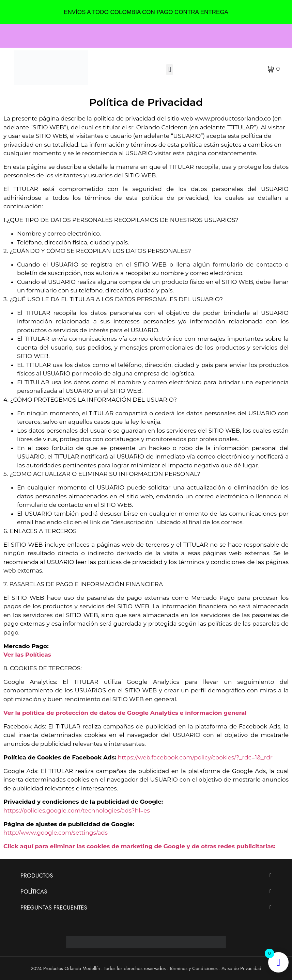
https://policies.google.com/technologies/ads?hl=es (77, 810)
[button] (170, 70)
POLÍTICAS (34, 891)
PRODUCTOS (37, 875)
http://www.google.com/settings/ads (56, 833)
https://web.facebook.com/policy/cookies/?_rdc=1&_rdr (195, 757)
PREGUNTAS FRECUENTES (54, 907)
